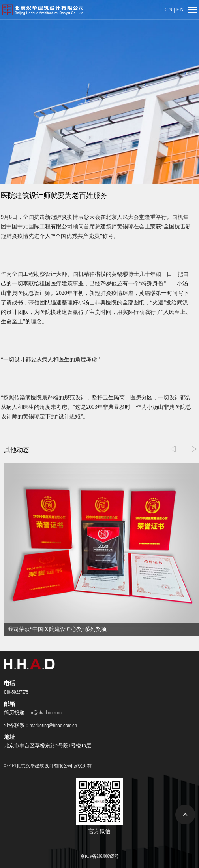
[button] (194, 449)
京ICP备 (100, 856)
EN (180, 10)
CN (168, 10)
